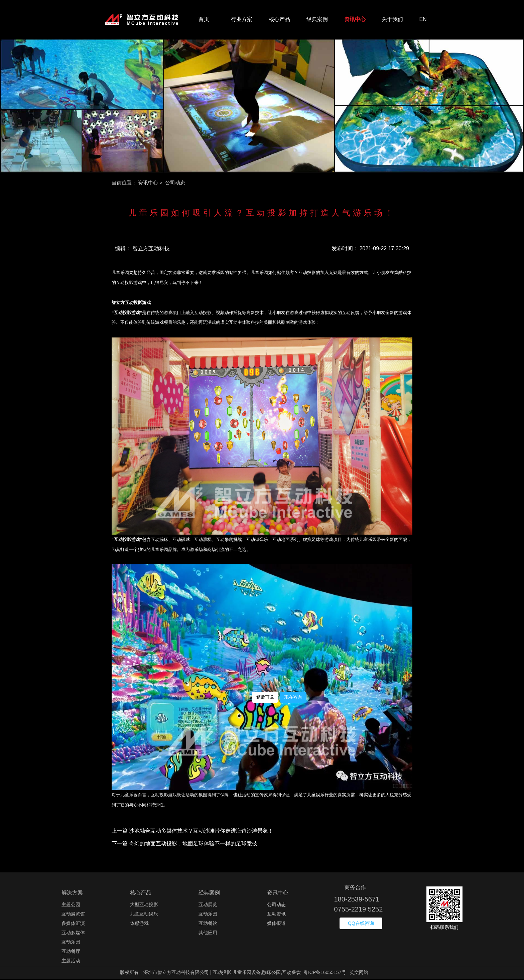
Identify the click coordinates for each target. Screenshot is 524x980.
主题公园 (71, 906)
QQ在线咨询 (361, 925)
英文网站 (359, 974)
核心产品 (279, 20)
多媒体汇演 (73, 925)
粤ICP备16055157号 (325, 974)
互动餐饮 (208, 925)
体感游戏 (139, 925)
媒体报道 (276, 925)
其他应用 (208, 934)
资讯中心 (355, 20)
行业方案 (242, 20)
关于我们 (392, 20)
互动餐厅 (71, 953)
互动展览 (208, 906)
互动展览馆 (73, 915)
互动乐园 (71, 943)
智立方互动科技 (151, 250)
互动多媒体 (73, 934)
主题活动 (71, 962)
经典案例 (317, 20)
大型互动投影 (144, 906)
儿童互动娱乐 (144, 915)
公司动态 (276, 906)
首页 (204, 20)
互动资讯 (276, 915)
